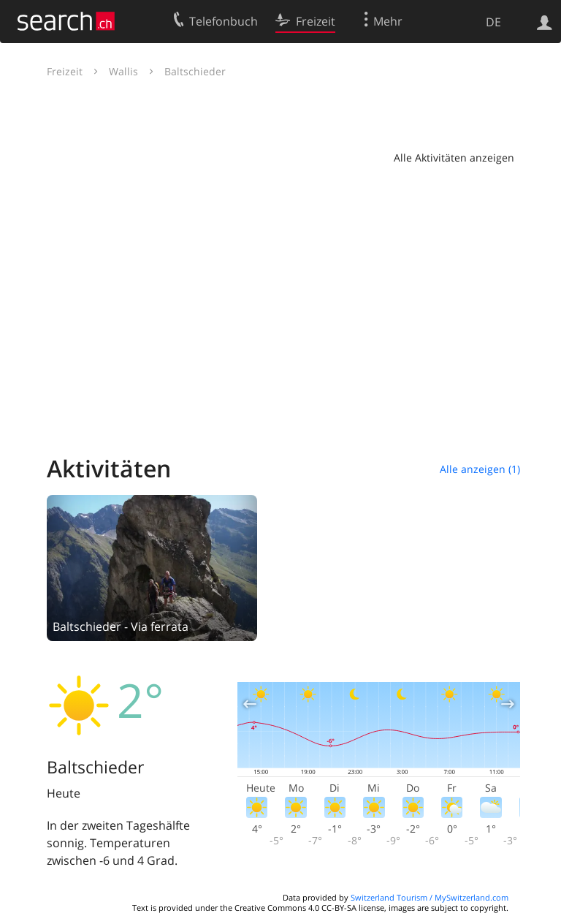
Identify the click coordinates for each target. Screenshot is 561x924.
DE (493, 22)
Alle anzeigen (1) (480, 469)
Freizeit (65, 71)
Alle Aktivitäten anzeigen (454, 158)
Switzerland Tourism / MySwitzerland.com (430, 897)
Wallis (123, 71)
